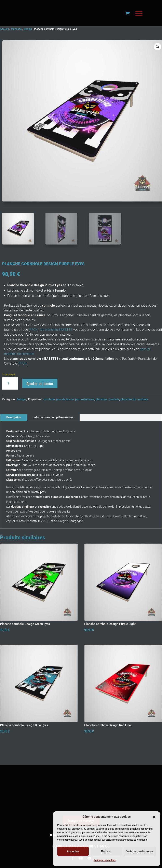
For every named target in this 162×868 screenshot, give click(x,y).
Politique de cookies (105, 860)
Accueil (4, 39)
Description (14, 427)
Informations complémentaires (53, 427)
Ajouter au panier (40, 393)
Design (28, 39)
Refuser (106, 851)
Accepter (73, 851)
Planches (16, 39)
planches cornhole (107, 409)
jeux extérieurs (85, 409)
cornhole (49, 409)
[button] (154, 817)
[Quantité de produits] (10, 393)
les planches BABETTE (56, 340)
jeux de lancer (65, 409)
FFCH (34, 340)
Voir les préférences (140, 851)
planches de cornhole (134, 409)
